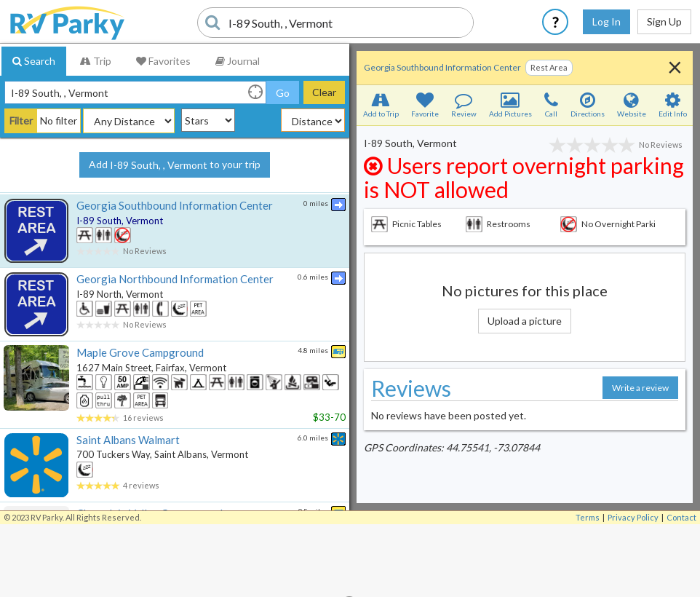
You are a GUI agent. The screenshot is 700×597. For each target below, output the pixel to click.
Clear (324, 92)
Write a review (640, 388)
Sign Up (664, 21)
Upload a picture (525, 321)
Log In (606, 21)
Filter (21, 120)
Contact (681, 517)
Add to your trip (175, 165)
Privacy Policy (633, 517)
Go (283, 93)
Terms (588, 517)
